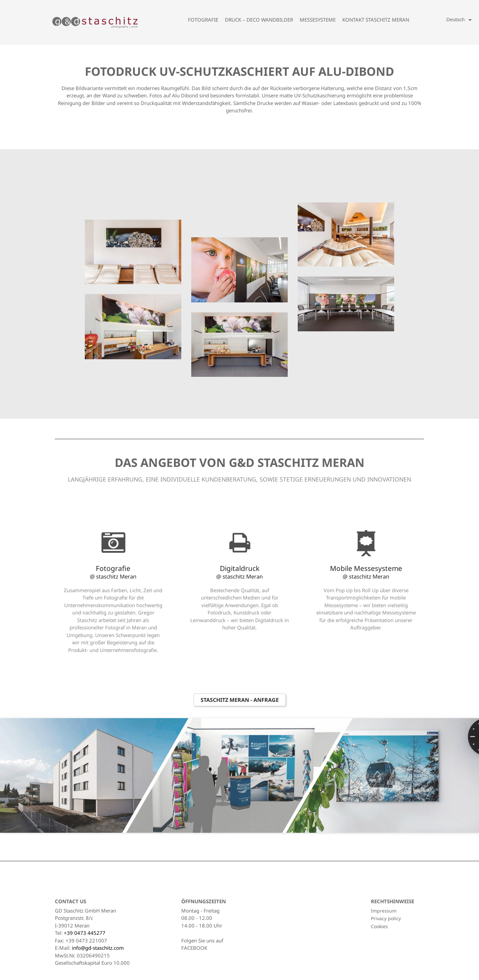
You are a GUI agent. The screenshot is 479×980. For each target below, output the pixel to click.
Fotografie (203, 20)
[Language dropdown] (460, 20)
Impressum (384, 911)
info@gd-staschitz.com (98, 948)
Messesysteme (318, 20)
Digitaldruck (239, 572)
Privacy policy (386, 918)
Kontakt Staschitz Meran (376, 20)
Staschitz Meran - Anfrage (240, 700)
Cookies (379, 926)
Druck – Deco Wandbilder (259, 20)
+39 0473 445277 (85, 933)
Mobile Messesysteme (366, 572)
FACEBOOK (194, 948)
